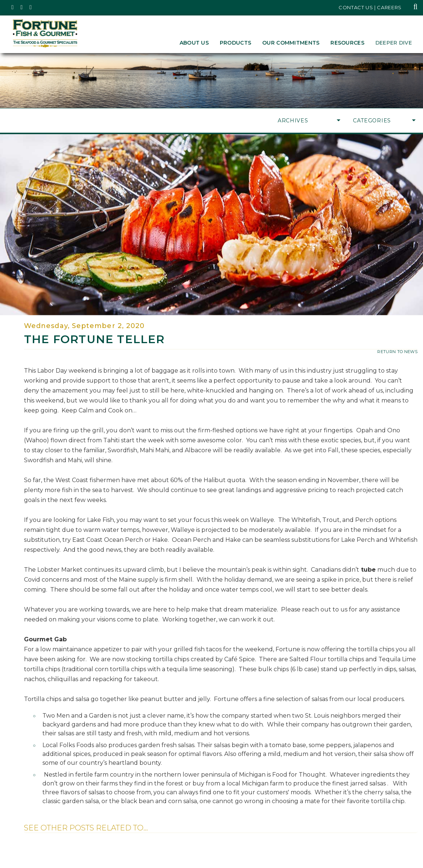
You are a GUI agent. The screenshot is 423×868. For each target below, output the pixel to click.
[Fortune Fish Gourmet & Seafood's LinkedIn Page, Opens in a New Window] (31, 7)
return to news (397, 352)
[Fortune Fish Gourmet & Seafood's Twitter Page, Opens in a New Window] (13, 7)
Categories (384, 121)
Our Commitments (291, 43)
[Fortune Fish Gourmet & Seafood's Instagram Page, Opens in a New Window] (22, 7)
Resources (347, 43)
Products (235, 43)
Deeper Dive (394, 43)
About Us (194, 43)
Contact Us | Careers (370, 7)
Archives (309, 121)
